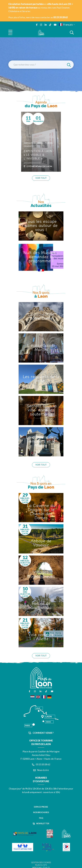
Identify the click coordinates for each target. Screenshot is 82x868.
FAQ (41, 818)
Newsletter (41, 823)
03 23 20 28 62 (41, 764)
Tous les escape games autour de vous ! (41, 225)
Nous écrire (41, 770)
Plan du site (41, 865)
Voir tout (41, 178)
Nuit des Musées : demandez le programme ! (41, 256)
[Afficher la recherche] (72, 33)
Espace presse (41, 807)
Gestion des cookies (41, 862)
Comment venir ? (41, 733)
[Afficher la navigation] (10, 32)
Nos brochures (41, 812)
